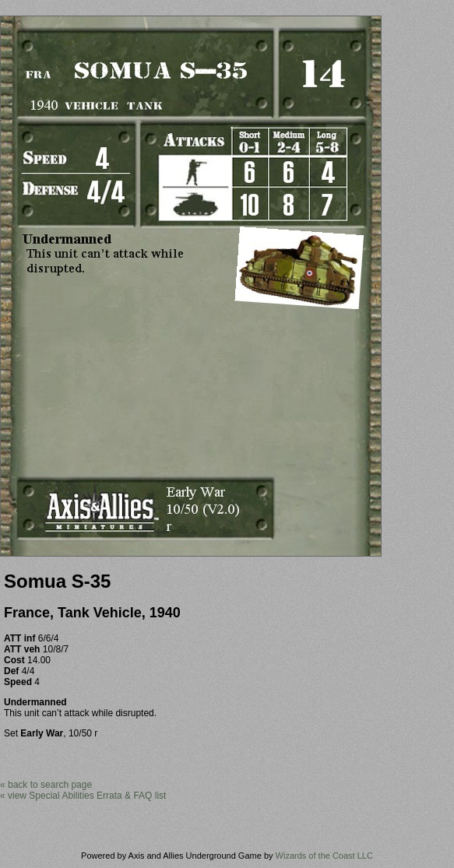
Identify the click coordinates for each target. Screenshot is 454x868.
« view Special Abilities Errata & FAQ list (83, 796)
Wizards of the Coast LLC (324, 856)
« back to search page (46, 785)
